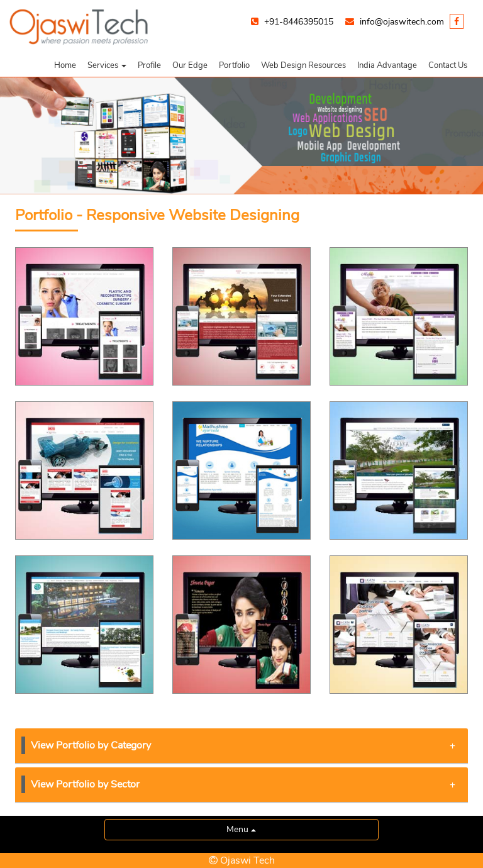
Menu (241, 829)
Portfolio (234, 65)
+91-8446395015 (299, 22)
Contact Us (448, 65)
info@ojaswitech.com (402, 22)
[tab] (241, 746)
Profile (149, 65)
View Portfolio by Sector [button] (243, 784)
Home (65, 65)
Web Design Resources (303, 65)
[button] (107, 65)
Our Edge (190, 65)
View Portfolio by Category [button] (243, 745)
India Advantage (387, 65)
